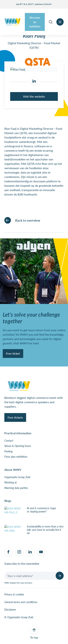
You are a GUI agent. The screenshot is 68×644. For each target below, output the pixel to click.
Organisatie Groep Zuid (17, 477)
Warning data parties (16, 488)
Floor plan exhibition (16, 457)
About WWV (13, 470)
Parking (8, 451)
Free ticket (13, 353)
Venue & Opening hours (18, 446)
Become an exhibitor (35, 22)
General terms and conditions (21, 602)
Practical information (18, 433)
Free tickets (15, 417)
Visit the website (34, 96)
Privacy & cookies (14, 594)
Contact (9, 441)
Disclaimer (10, 610)
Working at (11, 482)
